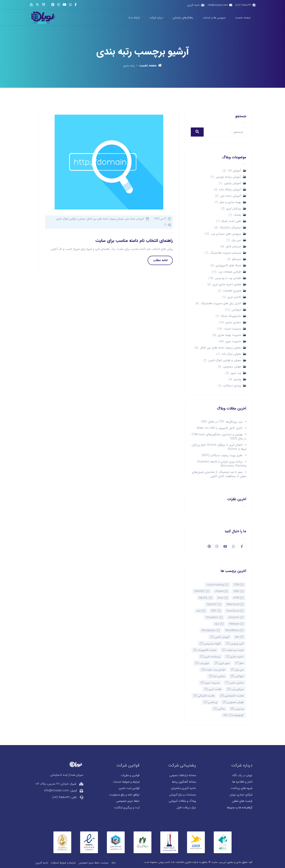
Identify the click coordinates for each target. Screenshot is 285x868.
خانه (114, 863)
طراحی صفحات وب (230, 272)
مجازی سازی (233, 322)
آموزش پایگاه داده (230, 190)
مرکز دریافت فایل (186, 808)
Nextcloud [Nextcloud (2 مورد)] (235, 604)
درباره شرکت (156, 18)
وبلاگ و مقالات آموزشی (182, 801)
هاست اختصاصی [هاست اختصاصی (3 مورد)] (232, 696)
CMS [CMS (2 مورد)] (238, 591)
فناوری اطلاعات (232, 291)
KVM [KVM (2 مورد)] (238, 598)
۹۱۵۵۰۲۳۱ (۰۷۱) (243, 5)
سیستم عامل (233, 247)
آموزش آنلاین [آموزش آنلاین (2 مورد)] (220, 637)
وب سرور (236, 373)
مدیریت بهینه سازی (229, 335)
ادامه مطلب (160, 260)
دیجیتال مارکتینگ (230, 228)
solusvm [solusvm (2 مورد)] (236, 617)
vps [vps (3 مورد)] (219, 624)
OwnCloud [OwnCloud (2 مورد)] (235, 611)
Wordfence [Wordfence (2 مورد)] (235, 630)
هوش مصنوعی (232, 367)
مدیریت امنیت (232, 329)
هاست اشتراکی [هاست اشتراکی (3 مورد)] (204, 696)
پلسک (237, 215)
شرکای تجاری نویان (241, 795)
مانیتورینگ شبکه (231, 316)
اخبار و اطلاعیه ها (242, 782)
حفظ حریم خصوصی (128, 801)
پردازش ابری (234, 209)
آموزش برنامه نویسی (228, 177)
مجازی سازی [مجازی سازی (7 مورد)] (234, 683)
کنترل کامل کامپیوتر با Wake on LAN (219, 428)
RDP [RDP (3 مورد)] (216, 611)
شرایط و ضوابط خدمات (126, 782)
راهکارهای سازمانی (183, 18)
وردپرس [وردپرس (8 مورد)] (237, 709)
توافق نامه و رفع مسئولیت (124, 795)
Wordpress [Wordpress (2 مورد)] (211, 630)
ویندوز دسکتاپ (232, 386)
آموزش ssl (234, 171)
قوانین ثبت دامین (129, 788)
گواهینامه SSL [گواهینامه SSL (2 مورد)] (233, 715)
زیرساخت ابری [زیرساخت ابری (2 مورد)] (210, 657)
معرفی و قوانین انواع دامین (225, 360)
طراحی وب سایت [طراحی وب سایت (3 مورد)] (213, 670)
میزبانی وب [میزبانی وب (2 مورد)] (235, 689)
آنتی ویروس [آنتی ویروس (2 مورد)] (235, 643)
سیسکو (237, 259)
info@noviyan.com (218, 5)
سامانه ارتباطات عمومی (183, 775)
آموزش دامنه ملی (231, 196)
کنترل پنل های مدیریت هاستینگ (221, 303)
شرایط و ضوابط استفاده (63, 863)
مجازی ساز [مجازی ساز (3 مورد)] (217, 676)
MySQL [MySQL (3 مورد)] (206, 598)
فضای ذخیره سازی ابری (227, 284)
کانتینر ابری (234, 297)
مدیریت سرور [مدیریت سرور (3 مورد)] (210, 683)
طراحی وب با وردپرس (228, 278)
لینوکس (236, 310)
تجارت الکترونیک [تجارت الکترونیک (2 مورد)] (205, 650)
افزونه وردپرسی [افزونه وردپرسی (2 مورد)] (210, 643)
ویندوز (237, 379)
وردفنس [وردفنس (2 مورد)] (210, 702)
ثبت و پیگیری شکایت (127, 808)
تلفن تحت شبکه (231, 221)
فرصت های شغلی (242, 801)
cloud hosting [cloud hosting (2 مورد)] (217, 585)
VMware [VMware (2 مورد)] (236, 624)
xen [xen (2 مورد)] (239, 637)
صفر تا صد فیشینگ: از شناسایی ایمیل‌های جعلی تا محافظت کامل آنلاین (219, 474)
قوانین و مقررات (130, 775)
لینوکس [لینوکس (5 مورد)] (237, 676)
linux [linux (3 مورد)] (223, 598)
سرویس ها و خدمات (214, 18)
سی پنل (236, 240)
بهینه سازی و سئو (230, 202)
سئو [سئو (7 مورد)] (239, 663)
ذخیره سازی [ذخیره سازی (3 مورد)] (235, 657)
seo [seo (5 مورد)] (201, 611)
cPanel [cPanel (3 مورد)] (221, 591)
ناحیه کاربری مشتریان (183, 788)
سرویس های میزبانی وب (226, 234)
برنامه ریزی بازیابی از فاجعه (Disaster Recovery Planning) (222, 464)
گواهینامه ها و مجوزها (240, 808)
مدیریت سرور (233, 341)
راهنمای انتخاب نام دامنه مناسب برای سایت (134, 241)
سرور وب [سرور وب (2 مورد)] (202, 663)
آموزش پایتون (232, 183)
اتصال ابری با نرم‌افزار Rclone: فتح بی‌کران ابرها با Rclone (219, 447)
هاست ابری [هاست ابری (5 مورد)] (213, 689)
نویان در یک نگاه (242, 775)
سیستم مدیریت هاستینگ (226, 253)
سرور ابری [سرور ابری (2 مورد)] (222, 663)
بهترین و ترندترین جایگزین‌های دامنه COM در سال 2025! (219, 436)
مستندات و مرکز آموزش (183, 795)
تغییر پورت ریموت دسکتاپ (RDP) (222, 455)
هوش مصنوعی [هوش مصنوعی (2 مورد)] (233, 702)
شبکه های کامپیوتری (228, 266)
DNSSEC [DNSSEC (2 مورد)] (202, 591)
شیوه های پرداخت (242, 788)
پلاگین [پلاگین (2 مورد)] (219, 709)
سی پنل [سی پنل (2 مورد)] (237, 670)
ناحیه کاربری (193, 5)
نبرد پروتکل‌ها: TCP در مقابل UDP (222, 422)
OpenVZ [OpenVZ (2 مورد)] (214, 604)
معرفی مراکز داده (231, 354)
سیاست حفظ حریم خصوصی (94, 863)
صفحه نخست (243, 18)
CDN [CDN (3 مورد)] (239, 585)
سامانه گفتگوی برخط (184, 782)
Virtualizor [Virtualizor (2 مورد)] (214, 617)
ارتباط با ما (134, 18)
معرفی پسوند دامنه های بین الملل (220, 348)
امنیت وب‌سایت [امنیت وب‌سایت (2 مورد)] (233, 650)
